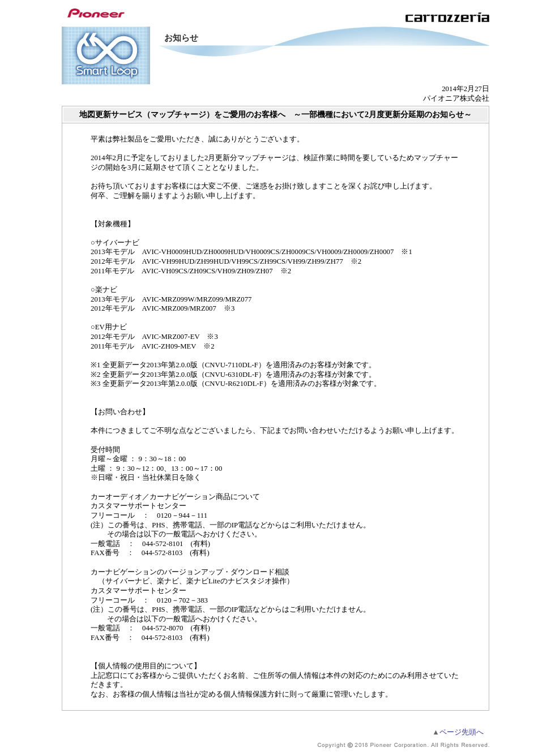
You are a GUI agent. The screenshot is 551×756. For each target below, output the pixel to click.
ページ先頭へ (458, 732)
